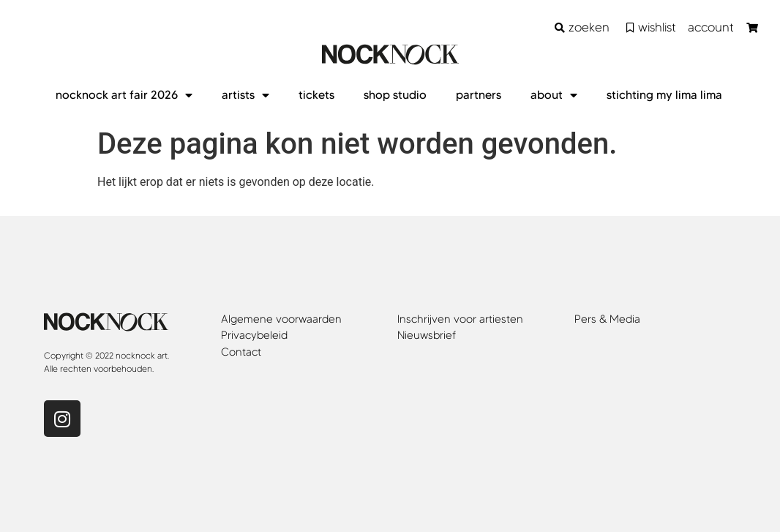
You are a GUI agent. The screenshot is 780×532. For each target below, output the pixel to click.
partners (479, 95)
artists (245, 95)
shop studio (395, 95)
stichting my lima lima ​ (666, 95)
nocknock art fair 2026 (124, 95)
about (554, 95)
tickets (316, 95)
